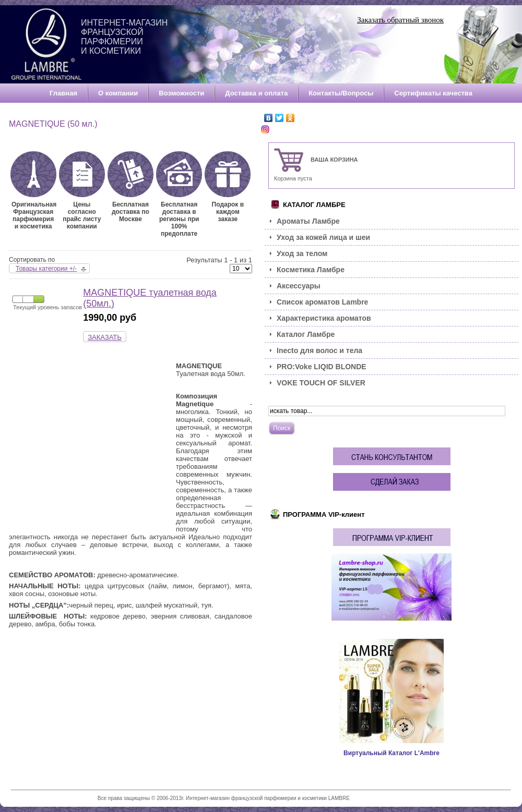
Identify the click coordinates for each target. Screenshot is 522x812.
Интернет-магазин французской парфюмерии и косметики (124, 37)
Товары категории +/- (46, 269)
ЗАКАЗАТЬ (105, 337)
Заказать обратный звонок (400, 20)
